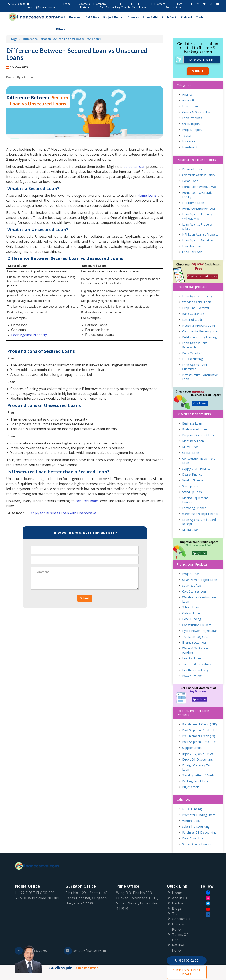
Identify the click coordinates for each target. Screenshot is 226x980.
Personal (72, 18)
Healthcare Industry (195, 659)
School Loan (191, 596)
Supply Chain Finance (196, 457)
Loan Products (192, 106)
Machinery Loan (193, 429)
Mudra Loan (190, 518)
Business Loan (192, 412)
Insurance (189, 130)
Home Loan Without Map (199, 175)
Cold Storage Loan (195, 580)
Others (192, 18)
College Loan (191, 602)
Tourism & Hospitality (197, 653)
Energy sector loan (195, 631)
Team (66, 4)
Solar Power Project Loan (200, 568)
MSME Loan (190, 435)
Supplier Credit (192, 736)
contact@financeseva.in (86, 939)
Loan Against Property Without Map (197, 205)
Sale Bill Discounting (196, 815)
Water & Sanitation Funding (195, 639)
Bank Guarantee (193, 302)
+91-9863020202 (31, 939)
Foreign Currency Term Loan (198, 756)
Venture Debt (191, 809)
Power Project (192, 664)
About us (180, 886)
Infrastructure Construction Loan (200, 366)
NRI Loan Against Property (200, 223)
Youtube (126, 7)
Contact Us (181, 907)
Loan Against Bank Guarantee (195, 356)
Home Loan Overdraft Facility (197, 183)
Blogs (13, 28)
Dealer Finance (192, 463)
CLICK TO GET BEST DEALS (187, 972)
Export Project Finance (197, 742)
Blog (118, 7)
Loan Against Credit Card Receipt (199, 510)
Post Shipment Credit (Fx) (199, 731)
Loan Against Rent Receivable (195, 334)
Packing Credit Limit (195, 770)
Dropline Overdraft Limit (199, 424)
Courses (123, 18)
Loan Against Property (29, 323)
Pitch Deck (155, 18)
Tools (181, 18)
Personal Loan (192, 158)
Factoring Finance (194, 496)
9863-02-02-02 (187, 960)
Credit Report (191, 112)
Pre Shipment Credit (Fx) (199, 725)
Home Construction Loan (199, 197)
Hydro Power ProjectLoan (200, 619)
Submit (85, 587)
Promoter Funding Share (199, 804)
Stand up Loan (192, 480)
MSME (60, 18)
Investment (190, 136)
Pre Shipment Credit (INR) (199, 713)
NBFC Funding (192, 798)
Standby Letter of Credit (198, 764)
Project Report (106, 18)
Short (135, 7)
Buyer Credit (190, 776)
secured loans (87, 490)
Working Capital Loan (197, 291)
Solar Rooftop (192, 574)
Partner (179, 892)
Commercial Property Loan (200, 320)
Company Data (100, 6)
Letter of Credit (192, 308)
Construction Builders (197, 613)
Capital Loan (191, 441)
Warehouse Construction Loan (199, 588)
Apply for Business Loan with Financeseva (63, 502)
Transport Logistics (195, 625)
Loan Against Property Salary (197, 215)
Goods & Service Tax (196, 101)
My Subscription (174, 6)
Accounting (190, 89)
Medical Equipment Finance (195, 488)
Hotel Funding (192, 607)
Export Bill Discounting (197, 748)
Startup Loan (191, 475)
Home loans (147, 184)
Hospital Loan (192, 647)
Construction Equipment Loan (198, 449)
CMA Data (87, 18)
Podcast (169, 18)
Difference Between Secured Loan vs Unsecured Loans (62, 28)
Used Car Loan (192, 241)
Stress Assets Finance (197, 833)
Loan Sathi (138, 18)
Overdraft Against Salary (199, 164)
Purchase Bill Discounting (199, 821)
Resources (145, 7)
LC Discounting (192, 348)
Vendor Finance (193, 469)
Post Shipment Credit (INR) (200, 719)
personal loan (135, 155)
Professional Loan (194, 418)
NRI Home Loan (193, 191)
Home (177, 881)
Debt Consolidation (195, 827)
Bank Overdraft (192, 342)
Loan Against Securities (198, 229)
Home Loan (190, 169)
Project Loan (191, 562)
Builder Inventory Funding (199, 326)
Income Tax (190, 95)
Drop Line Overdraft (196, 297)
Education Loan (193, 235)
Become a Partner (84, 6)
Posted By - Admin (20, 66)
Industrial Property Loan (198, 314)
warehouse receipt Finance (200, 502)
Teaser (110, 7)
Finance (187, 83)
